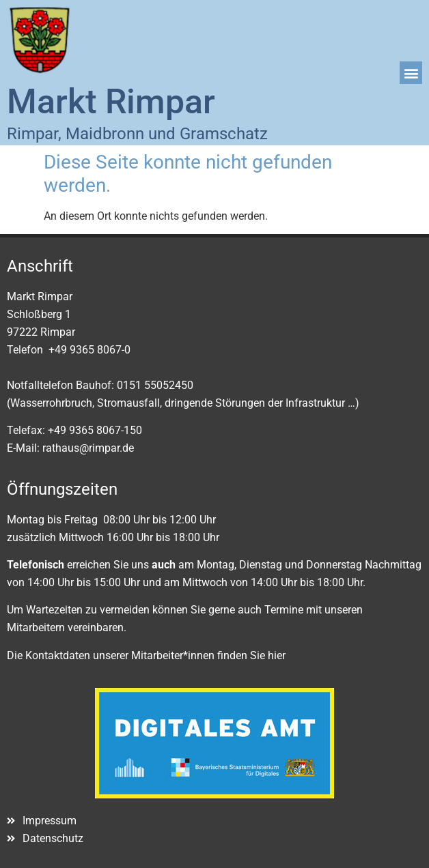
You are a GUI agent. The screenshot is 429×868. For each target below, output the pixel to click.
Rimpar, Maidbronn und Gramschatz (137, 134)
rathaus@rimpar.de (88, 448)
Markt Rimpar (111, 102)
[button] (411, 73)
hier (277, 655)
